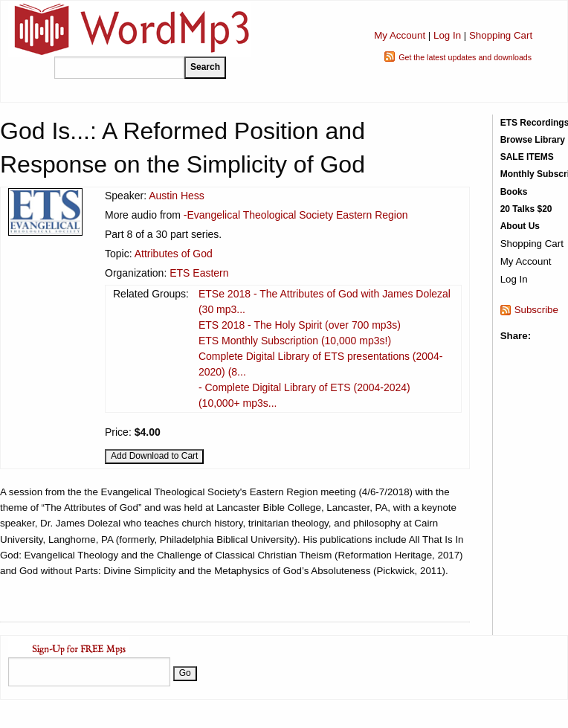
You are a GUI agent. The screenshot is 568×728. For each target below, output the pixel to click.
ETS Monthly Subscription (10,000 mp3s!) (295, 341)
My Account (400, 35)
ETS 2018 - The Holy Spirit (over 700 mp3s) (300, 325)
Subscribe (536, 310)
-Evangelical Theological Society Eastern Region (296, 215)
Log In (447, 35)
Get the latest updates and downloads (465, 57)
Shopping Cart (501, 35)
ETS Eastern (199, 273)
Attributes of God (174, 254)
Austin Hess (177, 196)
